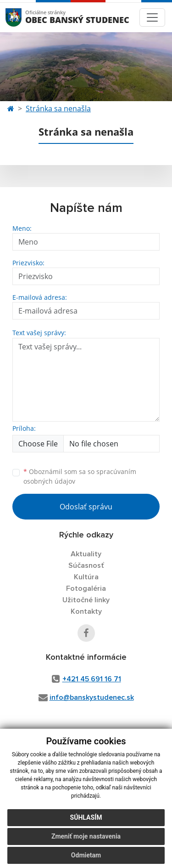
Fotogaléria (86, 588)
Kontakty (86, 611)
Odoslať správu (86, 507)
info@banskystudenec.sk (92, 697)
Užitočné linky (86, 600)
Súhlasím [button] (86, 817)
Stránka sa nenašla (58, 108)
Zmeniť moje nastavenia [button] (86, 836)
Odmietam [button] (86, 855)
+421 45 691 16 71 (92, 679)
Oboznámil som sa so (80, 476)
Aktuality (86, 554)
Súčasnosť (86, 565)
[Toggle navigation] (152, 17)
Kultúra (86, 577)
